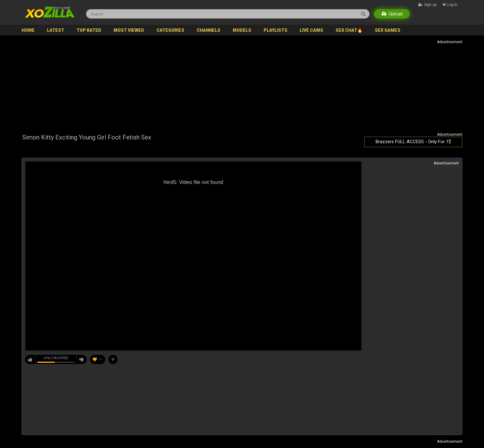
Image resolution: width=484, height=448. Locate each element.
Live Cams (311, 30)
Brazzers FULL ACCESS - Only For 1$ (413, 142)
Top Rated (89, 30)
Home (28, 30)
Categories (170, 30)
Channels (209, 30)
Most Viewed (129, 30)
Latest (56, 30)
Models (242, 30)
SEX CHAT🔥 (349, 30)
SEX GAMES (388, 30)
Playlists (275, 30)
